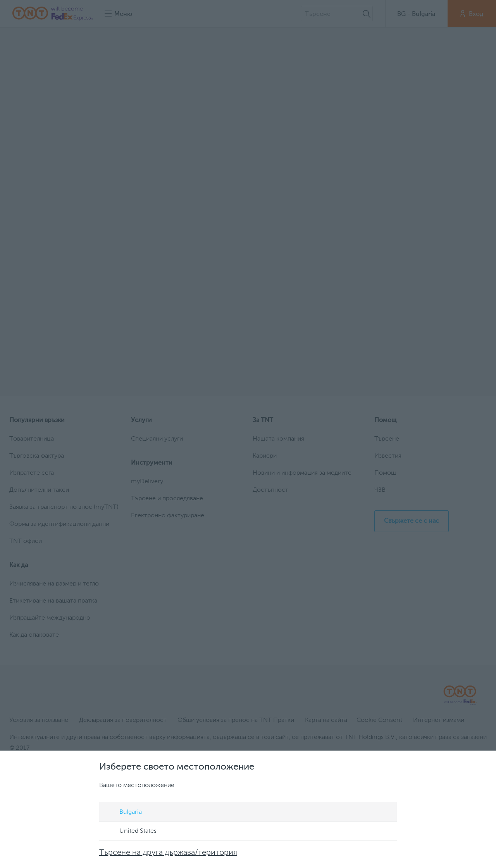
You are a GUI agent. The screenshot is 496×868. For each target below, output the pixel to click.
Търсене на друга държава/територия (168, 853)
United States (131, 832)
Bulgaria (123, 813)
